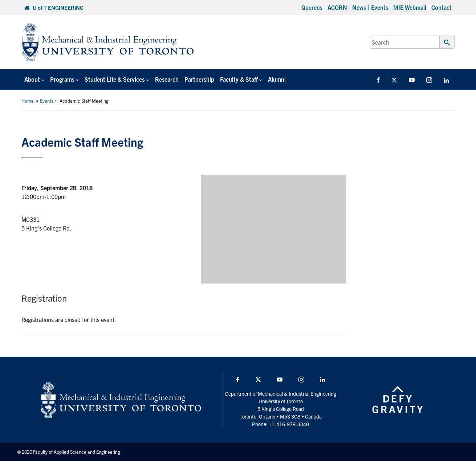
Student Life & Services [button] (115, 79)
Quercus (312, 7)
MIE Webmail (410, 7)
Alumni (277, 79)
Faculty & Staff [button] (239, 79)
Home (28, 101)
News (359, 7)
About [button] (32, 79)
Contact (442, 7)
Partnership (199, 79)
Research (167, 79)
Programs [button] (62, 79)
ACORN (337, 7)
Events (380, 7)
